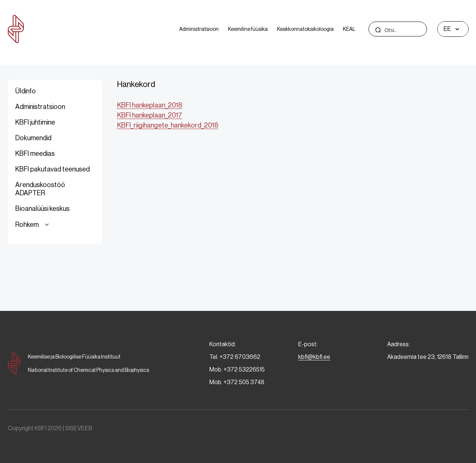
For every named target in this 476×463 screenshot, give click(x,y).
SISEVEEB (79, 428)
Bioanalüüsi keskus (42, 209)
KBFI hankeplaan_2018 (150, 105)
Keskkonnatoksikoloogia (305, 29)
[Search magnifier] (378, 30)
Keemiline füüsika (248, 29)
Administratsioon (199, 29)
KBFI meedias (35, 154)
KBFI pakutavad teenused (52, 169)
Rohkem (33, 225)
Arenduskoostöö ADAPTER (40, 189)
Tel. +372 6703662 (235, 357)
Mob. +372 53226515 (237, 369)
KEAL (349, 29)
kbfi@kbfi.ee (314, 357)
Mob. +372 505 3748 (237, 382)
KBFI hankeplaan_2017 (150, 115)
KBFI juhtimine (35, 122)
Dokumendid (33, 138)
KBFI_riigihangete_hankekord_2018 (168, 125)
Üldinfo (25, 91)
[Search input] (412, 30)
